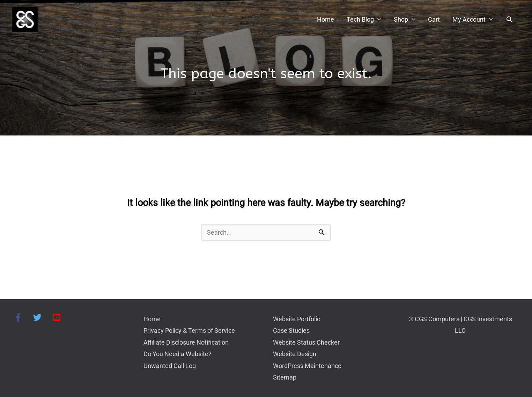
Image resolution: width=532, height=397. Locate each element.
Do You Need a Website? (178, 354)
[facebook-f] (23, 317)
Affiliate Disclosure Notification (186, 342)
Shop (401, 19)
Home (326, 19)
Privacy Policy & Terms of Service (189, 330)
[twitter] (42, 317)
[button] (509, 19)
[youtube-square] (58, 317)
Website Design (295, 354)
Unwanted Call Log (170, 366)
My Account (469, 19)
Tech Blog (360, 19)
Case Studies (291, 330)
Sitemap (285, 377)
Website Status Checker (306, 342)
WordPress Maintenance (307, 366)
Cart (434, 19)
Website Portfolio (297, 319)
